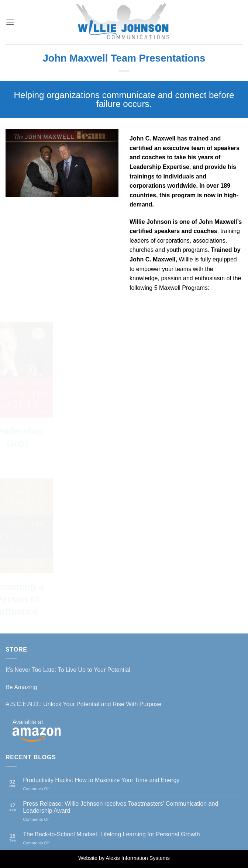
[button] (10, 22)
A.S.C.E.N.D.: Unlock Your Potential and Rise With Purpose (83, 704)
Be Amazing (21, 687)
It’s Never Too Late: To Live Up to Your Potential (68, 670)
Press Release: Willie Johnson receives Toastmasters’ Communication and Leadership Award (120, 807)
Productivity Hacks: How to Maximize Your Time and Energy (101, 780)
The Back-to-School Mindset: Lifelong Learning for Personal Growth (111, 834)
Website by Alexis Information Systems (124, 858)
